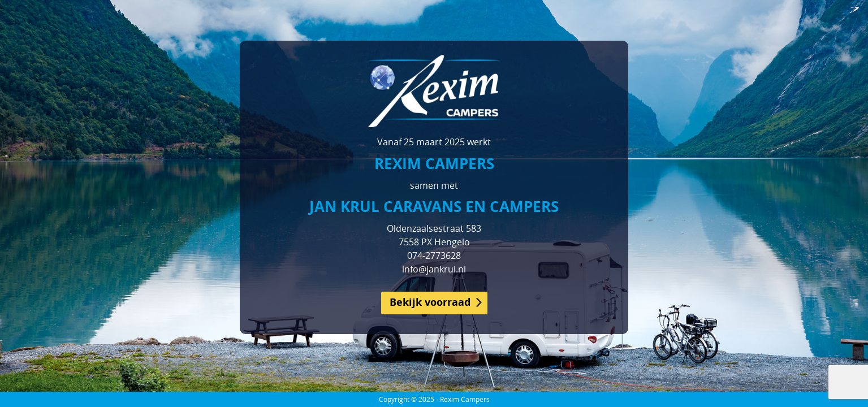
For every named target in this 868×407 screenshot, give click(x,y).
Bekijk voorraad (430, 302)
